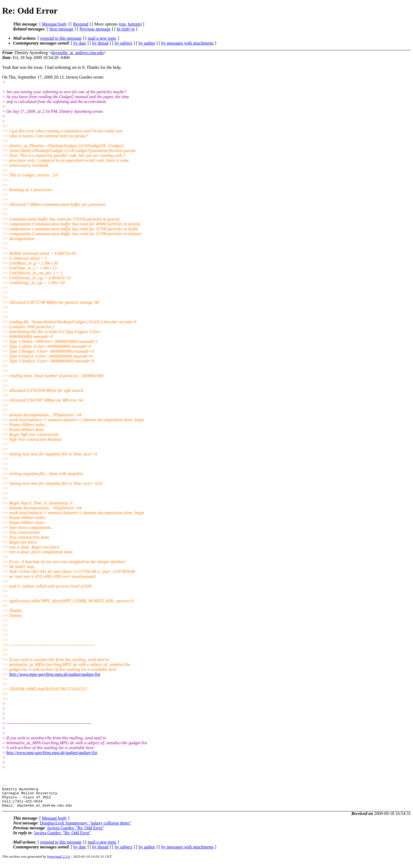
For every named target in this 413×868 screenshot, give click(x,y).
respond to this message (61, 38)
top (123, 24)
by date (80, 43)
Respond (81, 24)
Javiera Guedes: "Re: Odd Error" (75, 833)
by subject (123, 43)
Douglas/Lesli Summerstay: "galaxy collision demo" (86, 828)
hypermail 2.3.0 (59, 861)
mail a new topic (102, 38)
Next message (61, 29)
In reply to (126, 29)
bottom (134, 24)
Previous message (95, 29)
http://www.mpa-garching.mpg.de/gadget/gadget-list (55, 674)
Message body (54, 24)
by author (147, 43)
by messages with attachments (187, 43)
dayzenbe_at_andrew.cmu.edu (78, 53)
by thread (100, 43)
